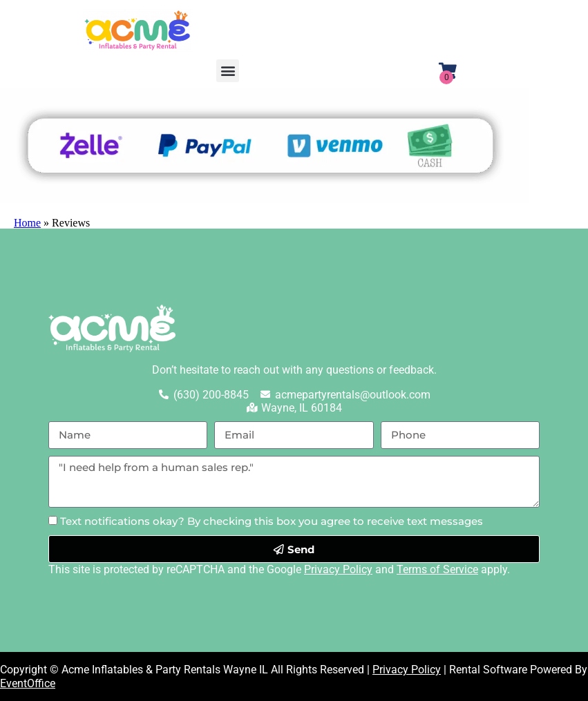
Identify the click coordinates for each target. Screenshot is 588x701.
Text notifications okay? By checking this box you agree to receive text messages (272, 521)
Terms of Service (437, 569)
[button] (228, 71)
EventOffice (28, 683)
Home (27, 223)
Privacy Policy (338, 569)
